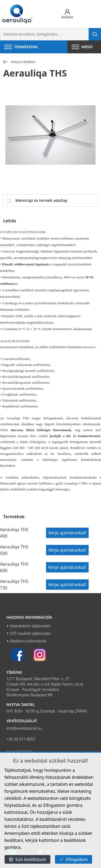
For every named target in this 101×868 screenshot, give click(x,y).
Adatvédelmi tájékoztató (30, 626)
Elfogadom (74, 859)
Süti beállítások (27, 859)
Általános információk (28, 641)
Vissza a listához (19, 62)
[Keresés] (95, 34)
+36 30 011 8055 (21, 739)
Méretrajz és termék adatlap (37, 200)
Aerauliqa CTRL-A (78, 483)
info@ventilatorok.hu (24, 728)
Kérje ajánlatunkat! (67, 533)
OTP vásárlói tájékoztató (30, 633)
